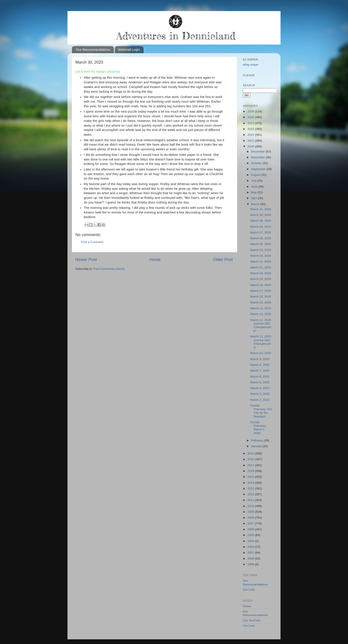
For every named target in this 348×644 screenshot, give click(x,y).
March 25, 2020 (261, 244)
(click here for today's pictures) (98, 72)
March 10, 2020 (261, 353)
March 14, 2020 (261, 308)
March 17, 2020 (261, 291)
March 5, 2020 (260, 382)
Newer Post (86, 259)
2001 (251, 553)
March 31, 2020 (261, 209)
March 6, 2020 (260, 377)
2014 (251, 483)
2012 (251, 494)
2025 (251, 117)
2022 (251, 135)
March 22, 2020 (261, 261)
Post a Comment (92, 242)
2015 (251, 477)
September (259, 169)
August (256, 175)
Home (155, 259)
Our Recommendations (93, 50)
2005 (251, 535)
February (257, 440)
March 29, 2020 (261, 221)
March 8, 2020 (260, 365)
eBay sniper (251, 65)
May (254, 192)
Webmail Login (129, 50)
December (258, 152)
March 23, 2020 (261, 256)
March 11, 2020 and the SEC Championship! (261, 342)
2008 (251, 518)
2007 (251, 524)
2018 (251, 459)
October (257, 163)
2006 (251, 529)
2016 (251, 471)
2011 (251, 500)
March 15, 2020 (261, 302)
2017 (251, 465)
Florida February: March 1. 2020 (258, 428)
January (257, 446)
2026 (251, 111)
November (258, 157)
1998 (251, 564)
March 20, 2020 (261, 273)
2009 (251, 512)
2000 (251, 559)
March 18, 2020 (261, 285)
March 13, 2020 (261, 314)
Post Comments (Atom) (109, 269)
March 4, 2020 (260, 388)
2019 (251, 453)
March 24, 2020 (261, 250)
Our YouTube (252, 620)
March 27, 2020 (261, 232)
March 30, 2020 (261, 215)
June (255, 187)
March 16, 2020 (261, 297)
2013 (251, 488)
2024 (251, 123)
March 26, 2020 (261, 238)
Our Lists (249, 590)
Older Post (223, 259)
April (254, 198)
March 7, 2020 (260, 371)
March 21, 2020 (261, 267)
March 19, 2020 (261, 279)
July (254, 181)
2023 (251, 129)
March (256, 204)
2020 (251, 146)
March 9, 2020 (260, 359)
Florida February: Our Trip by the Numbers (261, 411)
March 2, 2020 (260, 400)
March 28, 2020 (261, 227)
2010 (251, 506)
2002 (251, 547)
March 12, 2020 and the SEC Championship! (261, 325)
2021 (251, 141)
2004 (251, 541)
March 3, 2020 (260, 394)
